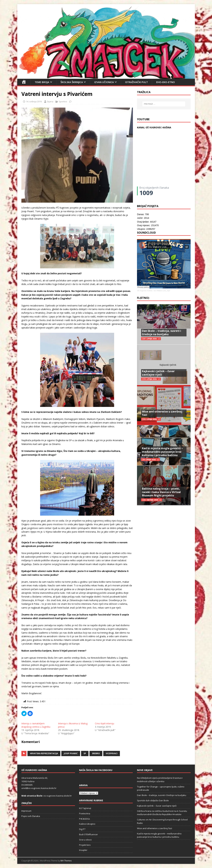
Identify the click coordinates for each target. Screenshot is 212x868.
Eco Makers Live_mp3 (162, 291)
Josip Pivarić (71, 753)
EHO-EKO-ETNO (166, 82)
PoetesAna (85, 813)
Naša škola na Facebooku (96, 770)
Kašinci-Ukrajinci (87, 824)
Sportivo (63, 101)
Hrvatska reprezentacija (44, 753)
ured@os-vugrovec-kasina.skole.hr (39, 788)
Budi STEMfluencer (88, 834)
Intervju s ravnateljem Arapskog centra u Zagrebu (36, 725)
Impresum (26, 811)
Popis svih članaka (31, 816)
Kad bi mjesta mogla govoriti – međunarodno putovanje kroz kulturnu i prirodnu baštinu (162, 452)
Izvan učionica (104, 82)
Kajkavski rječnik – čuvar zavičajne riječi (158, 373)
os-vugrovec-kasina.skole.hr (58, 796)
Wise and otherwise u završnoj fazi (162, 413)
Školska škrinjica (72, 82)
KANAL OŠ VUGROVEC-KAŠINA (154, 127)
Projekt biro (85, 845)
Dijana (50, 101)
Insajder (83, 850)
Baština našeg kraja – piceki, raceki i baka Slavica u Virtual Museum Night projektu (161, 492)
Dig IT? (82, 829)
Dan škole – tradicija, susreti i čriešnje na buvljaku (162, 333)
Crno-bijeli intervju (105, 723)
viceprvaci (112, 753)
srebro (96, 753)
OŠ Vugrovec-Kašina (145, 291)
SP (85, 753)
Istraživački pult (137, 82)
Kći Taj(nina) (85, 808)
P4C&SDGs (85, 819)
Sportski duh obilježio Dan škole (153, 800)
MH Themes (66, 861)
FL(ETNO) (143, 298)
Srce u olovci (85, 840)
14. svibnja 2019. (34, 101)
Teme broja (42, 82)
